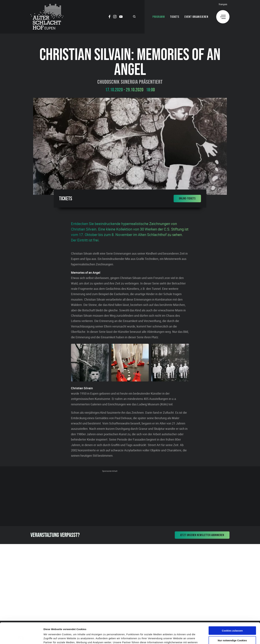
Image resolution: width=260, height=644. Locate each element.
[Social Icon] (110, 17)
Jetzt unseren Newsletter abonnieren (202, 535)
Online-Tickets (187, 198)
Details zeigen (176, 637)
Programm (159, 17)
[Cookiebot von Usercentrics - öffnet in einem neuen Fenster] (21, 638)
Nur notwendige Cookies (232, 621)
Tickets (175, 17)
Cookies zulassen (232, 611)
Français (223, 4)
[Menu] (223, 17)
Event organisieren (196, 17)
